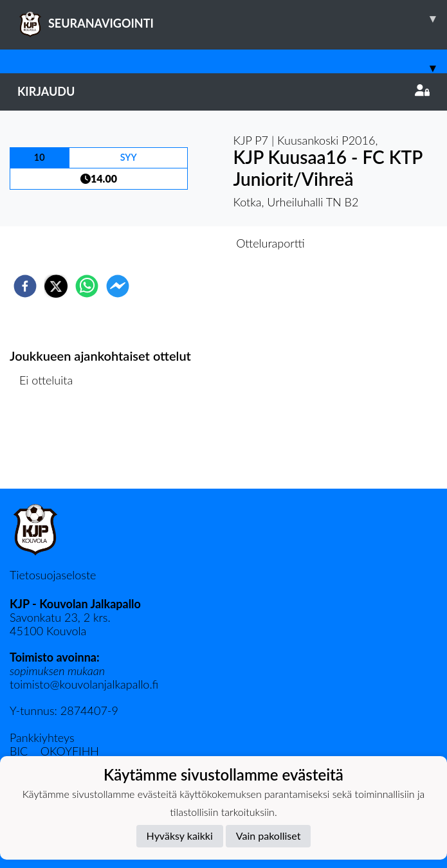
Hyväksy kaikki (180, 836)
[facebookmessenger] (118, 286)
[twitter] (56, 286)
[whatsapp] (87, 286)
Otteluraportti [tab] (270, 243)
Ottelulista (51, 445)
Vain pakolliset (269, 836)
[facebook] (25, 286)
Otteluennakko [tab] (179, 243)
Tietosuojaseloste (53, 575)
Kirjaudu (224, 91)
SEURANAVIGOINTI (232, 19)
